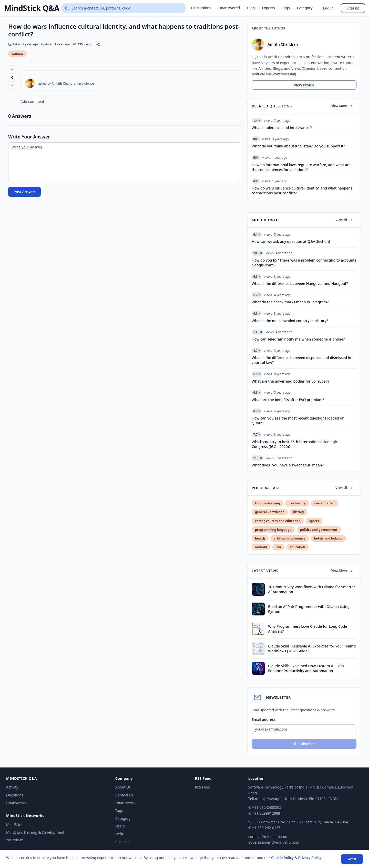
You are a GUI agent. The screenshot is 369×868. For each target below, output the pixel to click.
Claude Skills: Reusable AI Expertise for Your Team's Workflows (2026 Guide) (312, 648)
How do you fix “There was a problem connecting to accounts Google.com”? (304, 263)
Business (123, 842)
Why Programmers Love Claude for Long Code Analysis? (307, 629)
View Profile (304, 85)
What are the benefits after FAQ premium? (288, 400)
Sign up (353, 8)
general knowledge (270, 512)
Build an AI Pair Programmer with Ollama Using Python (309, 609)
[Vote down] (12, 85)
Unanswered (229, 8)
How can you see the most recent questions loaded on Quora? (298, 421)
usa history (297, 503)
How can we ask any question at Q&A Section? (291, 241)
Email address (264, 719)
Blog (251, 8)
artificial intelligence (290, 538)
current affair (325, 503)
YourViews (15, 840)
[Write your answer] (125, 162)
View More (342, 106)
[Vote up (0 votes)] (12, 69)
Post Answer (24, 192)
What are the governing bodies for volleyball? (290, 381)
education (298, 547)
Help (119, 834)
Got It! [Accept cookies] (352, 859)
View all (344, 220)
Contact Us (124, 795)
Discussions (201, 8)
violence (88, 83)
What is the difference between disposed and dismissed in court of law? (301, 360)
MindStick (14, 825)
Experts (268, 8)
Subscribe (304, 744)
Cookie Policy (282, 858)
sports (314, 521)
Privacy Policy (310, 858)
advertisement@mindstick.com (274, 842)
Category (305, 8)
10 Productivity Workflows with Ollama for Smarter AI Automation (311, 589)
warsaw (17, 54)
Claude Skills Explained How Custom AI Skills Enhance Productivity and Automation (306, 668)
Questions (15, 795)
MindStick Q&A (32, 8)
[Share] (98, 44)
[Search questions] (124, 8)
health (260, 538)
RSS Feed (203, 787)
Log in (329, 8)
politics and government (319, 530)
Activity (12, 787)
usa (278, 547)
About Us (123, 787)
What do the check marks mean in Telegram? (290, 302)
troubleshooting (267, 503)
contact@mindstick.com (268, 837)
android (261, 547)
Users (120, 826)
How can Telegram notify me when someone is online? (298, 339)
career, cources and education (278, 521)
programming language (273, 530)
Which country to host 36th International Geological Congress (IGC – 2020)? (296, 444)
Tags (286, 8)
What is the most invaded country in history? (290, 321)
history (299, 512)
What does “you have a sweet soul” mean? (288, 465)
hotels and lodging (328, 538)
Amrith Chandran (65, 83)
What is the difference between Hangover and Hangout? (300, 283)
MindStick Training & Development (35, 832)
